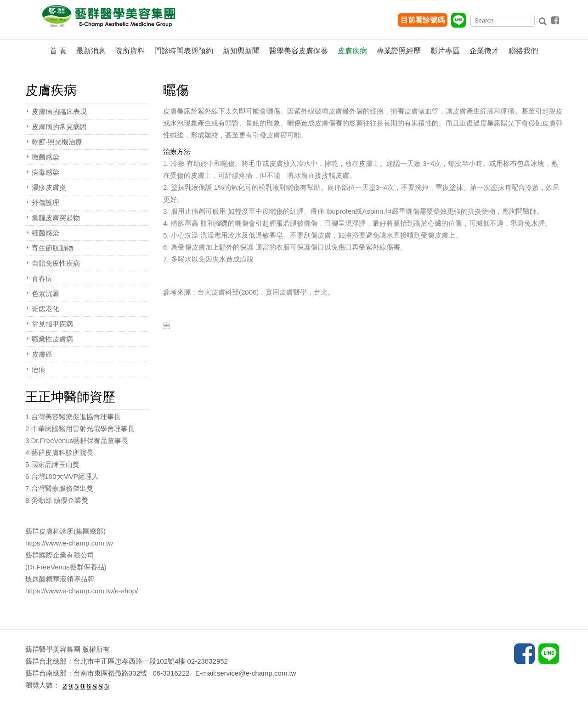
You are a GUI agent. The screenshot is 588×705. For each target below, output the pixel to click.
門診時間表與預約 (184, 51)
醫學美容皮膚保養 (299, 51)
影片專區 (445, 51)
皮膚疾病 (352, 51)
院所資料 (130, 51)
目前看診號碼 (423, 20)
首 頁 (58, 51)
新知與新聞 (241, 51)
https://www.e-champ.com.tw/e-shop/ (82, 591)
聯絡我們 (523, 51)
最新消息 (91, 51)
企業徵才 (484, 51)
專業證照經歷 (399, 51)
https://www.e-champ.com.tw (69, 543)
